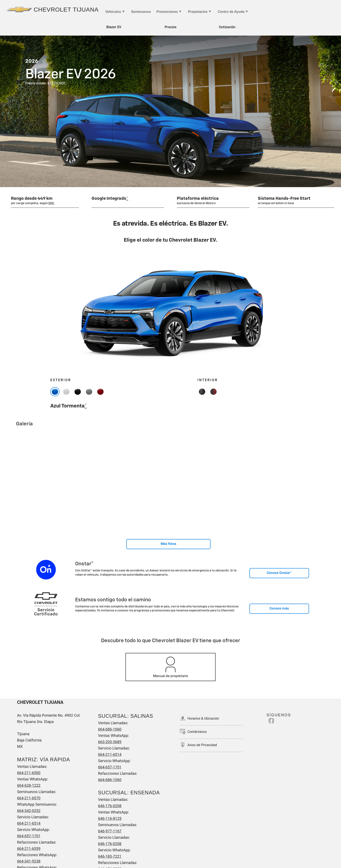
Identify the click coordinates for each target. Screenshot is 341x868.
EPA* (51, 203)
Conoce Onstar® (279, 573)
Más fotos (168, 544)
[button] (66, 84)
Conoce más (279, 609)
